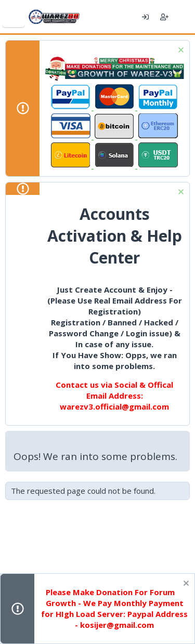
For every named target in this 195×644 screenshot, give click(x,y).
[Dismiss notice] (180, 51)
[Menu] (14, 17)
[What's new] (183, 17)
